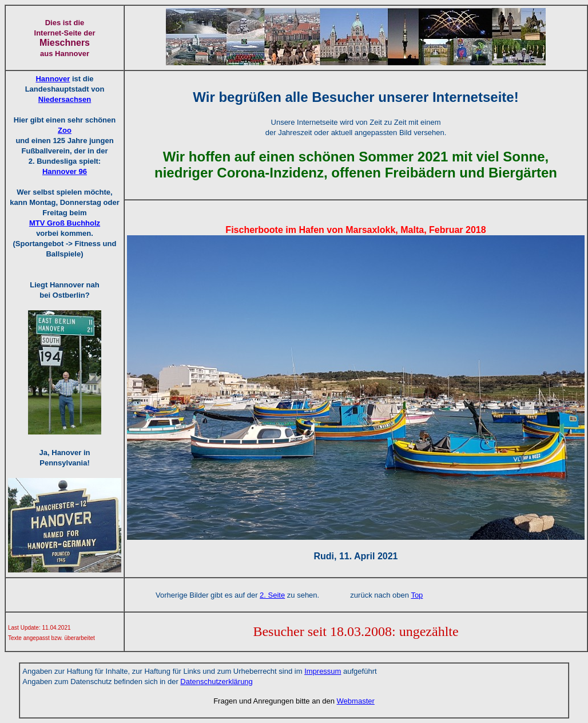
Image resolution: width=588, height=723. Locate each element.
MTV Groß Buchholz (65, 223)
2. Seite (272, 595)
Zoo (65, 130)
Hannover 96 (65, 171)
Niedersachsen (65, 99)
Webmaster (356, 701)
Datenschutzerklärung (216, 681)
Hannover (53, 79)
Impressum (323, 671)
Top (417, 595)
